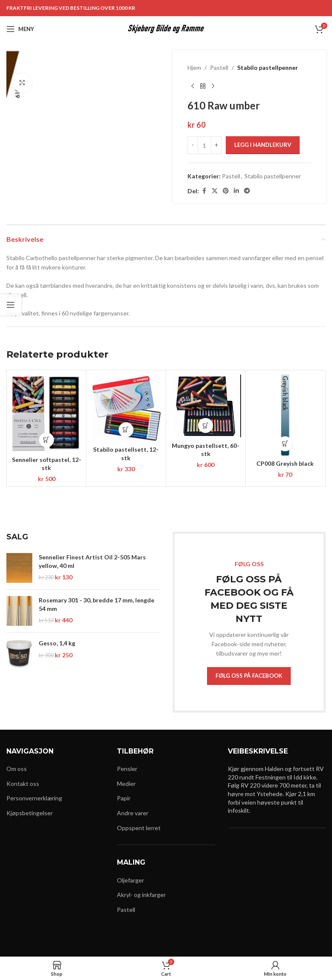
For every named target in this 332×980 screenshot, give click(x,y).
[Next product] (213, 86)
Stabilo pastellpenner (268, 67)
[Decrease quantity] (193, 145)
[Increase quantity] (216, 145)
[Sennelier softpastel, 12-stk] (46, 413)
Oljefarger (131, 880)
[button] (47, 440)
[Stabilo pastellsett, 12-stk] (126, 408)
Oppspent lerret (139, 828)
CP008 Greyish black (285, 463)
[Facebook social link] (204, 191)
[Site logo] (166, 28)
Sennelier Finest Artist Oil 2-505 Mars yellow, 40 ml (92, 561)
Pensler (127, 769)
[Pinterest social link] (226, 191)
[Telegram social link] (247, 191)
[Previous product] (193, 86)
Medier (126, 784)
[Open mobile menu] (20, 29)
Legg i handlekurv (263, 145)
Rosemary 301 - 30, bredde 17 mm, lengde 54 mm (96, 604)
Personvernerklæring (34, 798)
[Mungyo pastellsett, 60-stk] (206, 406)
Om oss (17, 769)
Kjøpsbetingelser (30, 813)
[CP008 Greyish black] (285, 415)
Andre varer (133, 813)
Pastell (219, 67)
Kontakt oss (23, 784)
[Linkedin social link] (236, 191)
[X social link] (215, 191)
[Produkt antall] (204, 145)
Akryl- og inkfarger (141, 895)
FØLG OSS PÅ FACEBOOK (249, 676)
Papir (124, 798)
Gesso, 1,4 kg (57, 643)
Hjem (194, 67)
